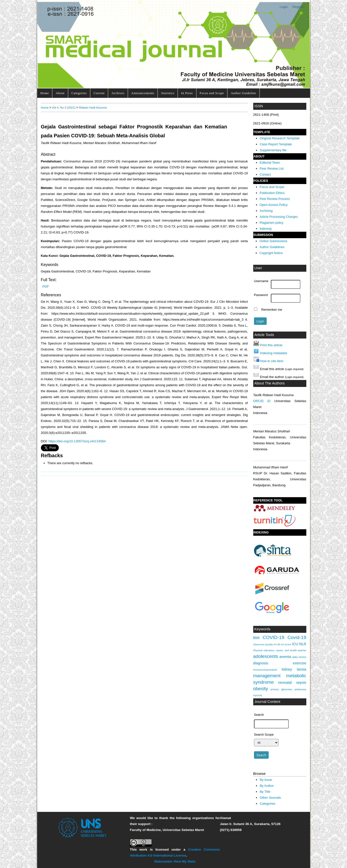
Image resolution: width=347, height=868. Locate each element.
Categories (79, 93)
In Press (187, 93)
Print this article (271, 345)
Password (261, 295)
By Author (267, 786)
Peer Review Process (275, 199)
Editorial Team (270, 163)
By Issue (266, 780)
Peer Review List (272, 169)
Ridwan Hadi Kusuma (93, 107)
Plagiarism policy (272, 223)
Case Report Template (276, 144)
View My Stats (184, 861)
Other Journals (270, 798)
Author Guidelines (272, 247)
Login (284, 7)
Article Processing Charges (279, 217)
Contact (265, 174)
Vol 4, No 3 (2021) (64, 107)
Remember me (272, 310)
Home (45, 93)
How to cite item (272, 361)
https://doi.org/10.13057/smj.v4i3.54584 (77, 441)
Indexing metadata (273, 353)
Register (299, 7)
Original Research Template (280, 138)
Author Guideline (243, 93)
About (60, 93)
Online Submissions (273, 241)
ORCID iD (262, 401)
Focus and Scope (212, 93)
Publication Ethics (272, 193)
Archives (118, 93)
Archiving (266, 211)
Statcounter (163, 861)
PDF (46, 286)
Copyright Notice (271, 253)
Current (99, 93)
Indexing (266, 229)
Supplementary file (273, 150)
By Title (265, 792)
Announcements (143, 93)
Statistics (168, 93)
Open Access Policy (274, 205)
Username (261, 281)
